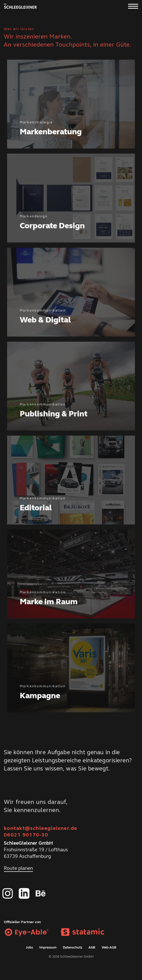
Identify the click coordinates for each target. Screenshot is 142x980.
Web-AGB (109, 948)
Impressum (48, 948)
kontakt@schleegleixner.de (41, 828)
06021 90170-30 (26, 835)
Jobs (29, 948)
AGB (92, 948)
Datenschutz (73, 948)
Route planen (18, 870)
